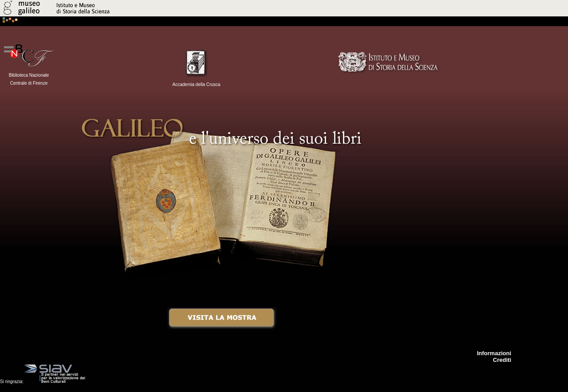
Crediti (502, 360)
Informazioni (494, 353)
